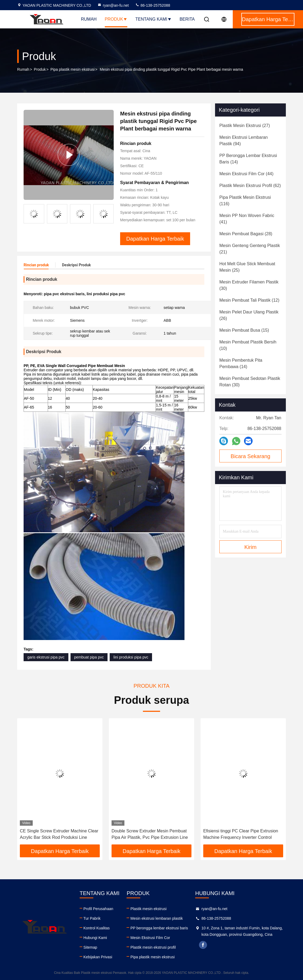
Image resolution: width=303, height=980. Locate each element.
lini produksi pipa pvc (131, 657)
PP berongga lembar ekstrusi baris (159, 928)
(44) (246, 174)
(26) (249, 315)
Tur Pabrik (92, 918)
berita (187, 19)
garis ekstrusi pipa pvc (46, 657)
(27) (245, 126)
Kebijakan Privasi (98, 957)
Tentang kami (154, 19)
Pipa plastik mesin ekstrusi (73, 69)
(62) (250, 186)
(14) (248, 159)
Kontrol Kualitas (97, 928)
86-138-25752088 (153, 5)
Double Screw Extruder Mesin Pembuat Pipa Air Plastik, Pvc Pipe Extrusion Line (150, 834)
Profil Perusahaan (98, 909)
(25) (247, 267)
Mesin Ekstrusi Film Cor (150, 938)
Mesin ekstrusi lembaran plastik (156, 918)
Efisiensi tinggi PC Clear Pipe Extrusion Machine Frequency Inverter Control (241, 834)
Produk (116, 19)
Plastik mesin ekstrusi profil (153, 947)
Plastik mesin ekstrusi (148, 909)
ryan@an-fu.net (113, 5)
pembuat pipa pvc (89, 657)
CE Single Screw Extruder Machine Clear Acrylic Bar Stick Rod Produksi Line (59, 834)
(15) (244, 330)
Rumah (89, 19)
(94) (244, 141)
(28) (246, 234)
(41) (247, 219)
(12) (249, 300)
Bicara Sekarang (250, 456)
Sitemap (90, 947)
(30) (249, 285)
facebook (203, 945)
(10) (248, 345)
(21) (250, 249)
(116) (245, 201)
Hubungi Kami (95, 938)
